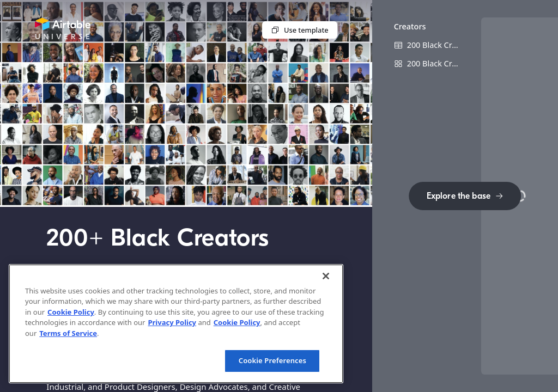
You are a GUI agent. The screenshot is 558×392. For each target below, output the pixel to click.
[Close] (326, 276)
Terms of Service (68, 333)
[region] (176, 324)
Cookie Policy (71, 312)
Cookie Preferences (272, 360)
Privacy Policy (172, 322)
